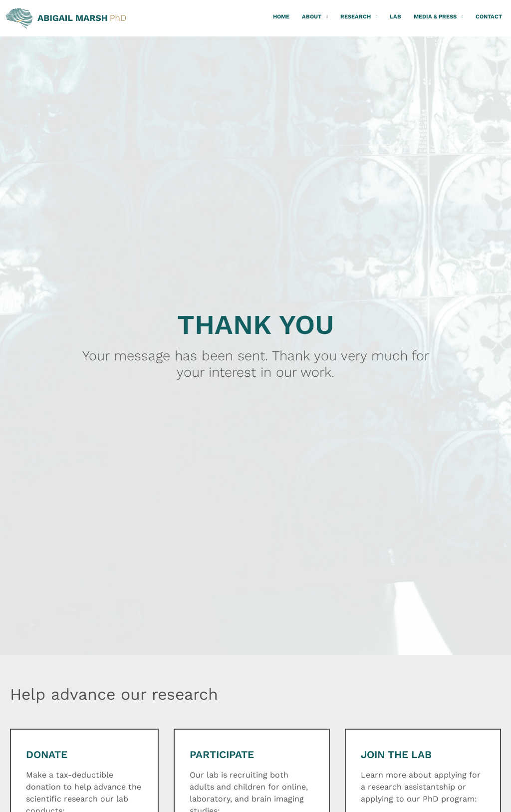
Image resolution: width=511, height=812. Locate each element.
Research (359, 17)
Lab (395, 17)
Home (281, 17)
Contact (489, 17)
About (315, 17)
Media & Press (438, 17)
